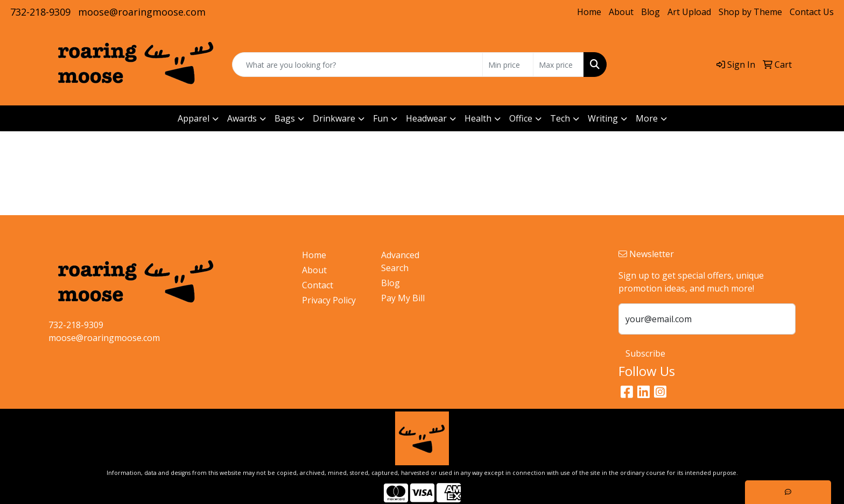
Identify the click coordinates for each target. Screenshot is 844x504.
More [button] (647, 118)
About (621, 12)
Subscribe (645, 353)
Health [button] (478, 118)
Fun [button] (381, 118)
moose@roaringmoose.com (142, 12)
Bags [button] (285, 118)
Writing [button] (603, 118)
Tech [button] (560, 118)
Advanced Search (400, 261)
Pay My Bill (403, 298)
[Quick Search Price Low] (508, 65)
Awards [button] (242, 118)
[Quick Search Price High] (558, 65)
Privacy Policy (329, 300)
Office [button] (521, 118)
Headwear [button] (426, 118)
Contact (318, 285)
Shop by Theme (750, 12)
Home (589, 12)
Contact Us (812, 12)
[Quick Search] (357, 65)
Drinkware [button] (334, 118)
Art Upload (689, 12)
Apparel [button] (194, 118)
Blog (650, 12)
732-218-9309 (40, 12)
